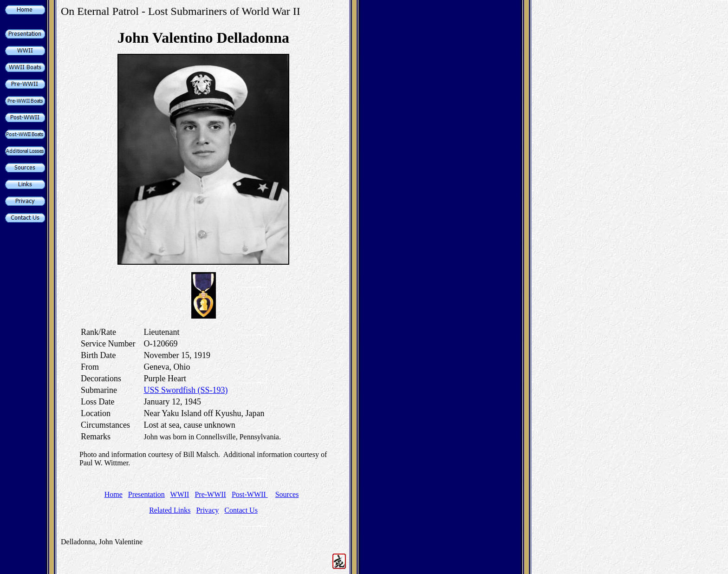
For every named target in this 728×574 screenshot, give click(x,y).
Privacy (207, 510)
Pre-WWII (210, 494)
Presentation (146, 494)
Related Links (170, 510)
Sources (287, 494)
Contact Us (241, 510)
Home (114, 494)
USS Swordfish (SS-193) (185, 390)
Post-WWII (250, 494)
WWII (180, 494)
